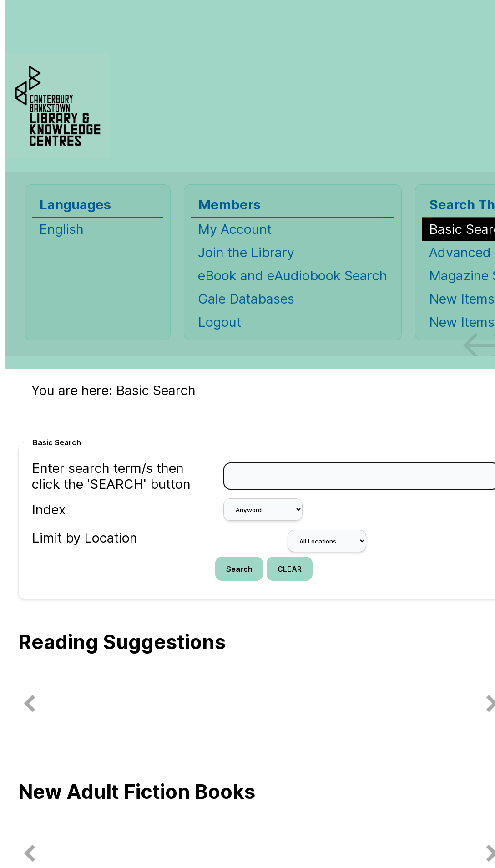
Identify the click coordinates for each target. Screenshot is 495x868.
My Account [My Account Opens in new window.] (235, 229)
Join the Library (246, 252)
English (61, 229)
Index (49, 510)
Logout (220, 322)
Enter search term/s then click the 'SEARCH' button (111, 476)
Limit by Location (85, 538)
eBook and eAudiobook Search (293, 276)
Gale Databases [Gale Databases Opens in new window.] (246, 299)
